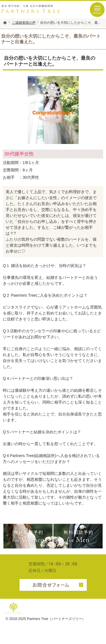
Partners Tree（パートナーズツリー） (56, 619)
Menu (97, 10)
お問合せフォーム (53, 585)
